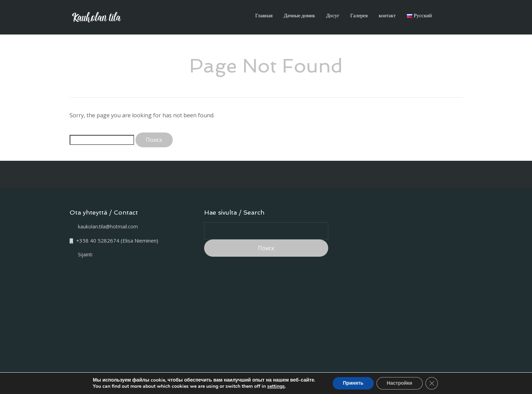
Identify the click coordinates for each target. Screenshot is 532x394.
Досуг (333, 15)
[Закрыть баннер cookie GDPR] (432, 383)
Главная (264, 15)
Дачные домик (299, 15)
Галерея (359, 15)
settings (276, 386)
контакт (387, 15)
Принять (353, 383)
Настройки (400, 383)
